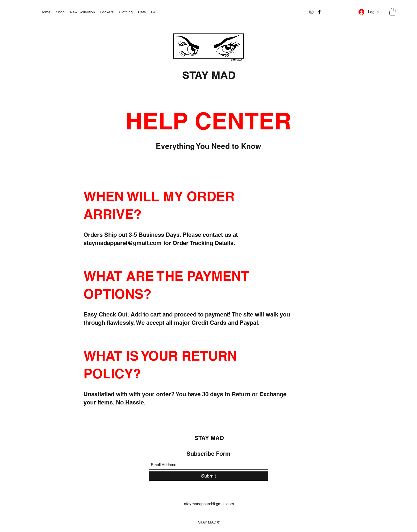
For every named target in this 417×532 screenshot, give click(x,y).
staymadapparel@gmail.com (123, 243)
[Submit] (208, 476)
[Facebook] (319, 12)
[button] (392, 12)
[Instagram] (311, 12)
